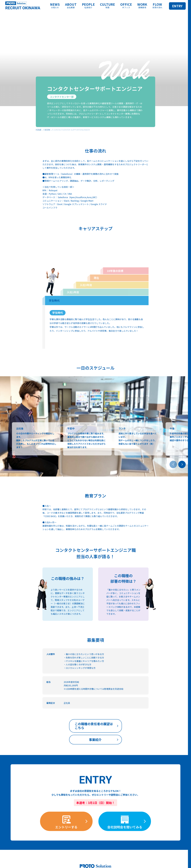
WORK (47, 130)
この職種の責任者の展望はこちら (67, 727)
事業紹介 (122, 725)
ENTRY (177, 6)
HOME (39, 130)
